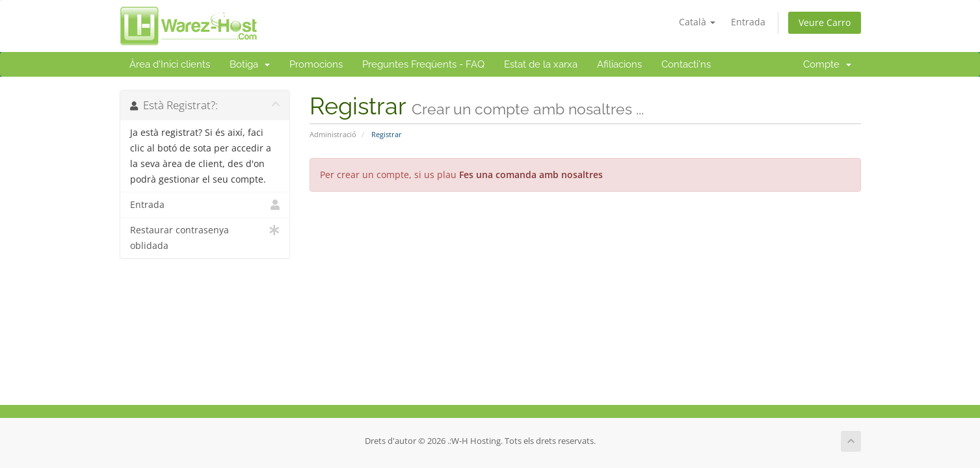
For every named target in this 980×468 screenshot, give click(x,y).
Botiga (250, 64)
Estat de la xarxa (541, 64)
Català (697, 22)
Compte (827, 64)
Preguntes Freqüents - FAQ (423, 64)
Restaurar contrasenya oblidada (205, 237)
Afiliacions (619, 64)
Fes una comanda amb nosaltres (531, 175)
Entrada (748, 22)
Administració (333, 134)
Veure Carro (825, 22)
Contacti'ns (686, 64)
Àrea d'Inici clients (170, 64)
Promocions (316, 64)
